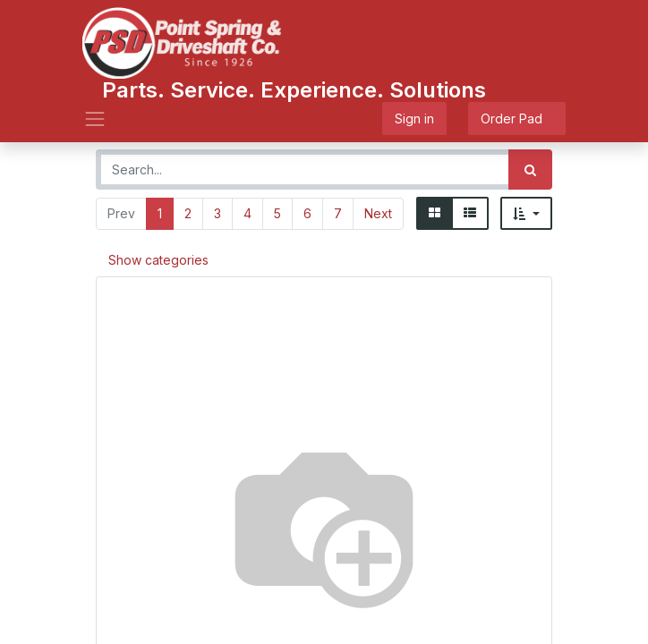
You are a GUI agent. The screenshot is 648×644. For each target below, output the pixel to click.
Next (378, 213)
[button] (526, 213)
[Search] (530, 169)
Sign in (414, 119)
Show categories (158, 260)
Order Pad (517, 119)
